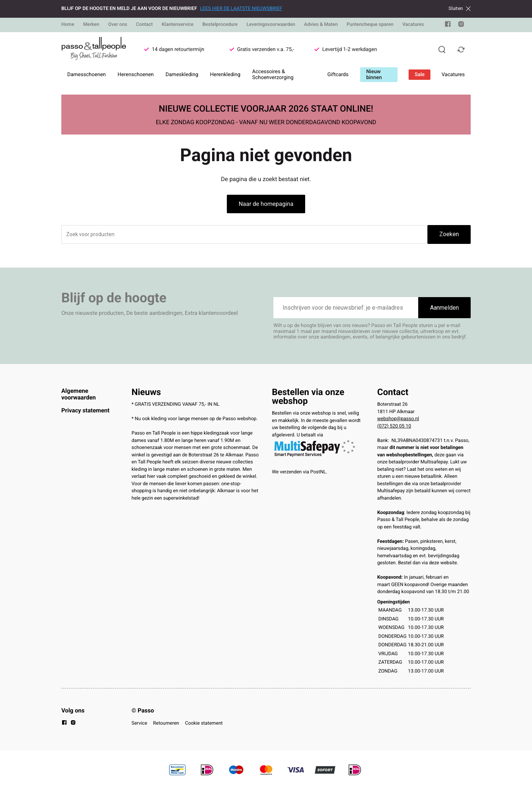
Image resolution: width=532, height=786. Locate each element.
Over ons (118, 25)
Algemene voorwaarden (79, 394)
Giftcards (338, 75)
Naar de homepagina (266, 204)
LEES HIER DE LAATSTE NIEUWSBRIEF (241, 9)
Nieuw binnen (374, 75)
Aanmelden (444, 308)
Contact (144, 25)
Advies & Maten (321, 25)
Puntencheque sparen (370, 25)
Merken (91, 25)
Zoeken (449, 234)
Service (139, 723)
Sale (420, 75)
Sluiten (460, 8)
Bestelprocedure (220, 25)
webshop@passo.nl (398, 419)
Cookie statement (204, 723)
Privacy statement (85, 410)
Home (68, 25)
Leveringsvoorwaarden (271, 25)
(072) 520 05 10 (394, 426)
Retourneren (166, 723)
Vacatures (413, 25)
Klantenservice (178, 25)
